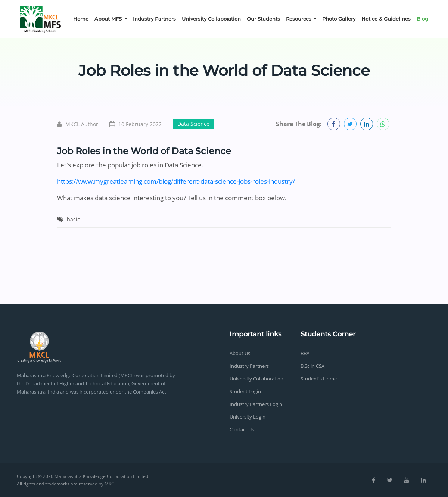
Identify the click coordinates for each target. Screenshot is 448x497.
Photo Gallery (339, 19)
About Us (240, 353)
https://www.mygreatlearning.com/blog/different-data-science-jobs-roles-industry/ (176, 181)
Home (81, 19)
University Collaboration (211, 19)
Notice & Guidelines (386, 19)
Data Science (193, 124)
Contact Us (242, 429)
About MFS (109, 19)
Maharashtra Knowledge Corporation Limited (101, 476)
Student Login (245, 391)
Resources (299, 19)
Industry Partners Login (256, 404)
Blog (422, 19)
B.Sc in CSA (312, 366)
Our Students (263, 19)
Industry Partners (154, 19)
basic (73, 219)
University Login (248, 417)
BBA (305, 353)
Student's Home (319, 379)
